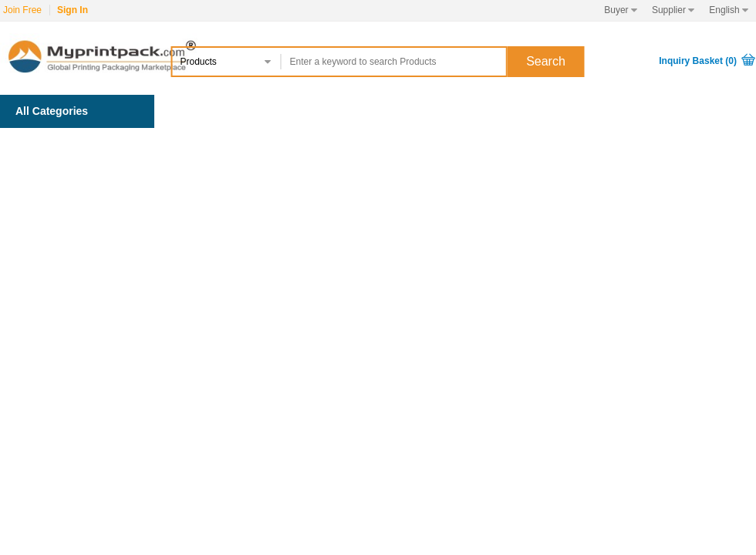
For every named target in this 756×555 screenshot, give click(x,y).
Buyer (621, 10)
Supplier (673, 10)
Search (546, 61)
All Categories (52, 111)
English (729, 10)
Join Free (22, 10)
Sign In (73, 10)
